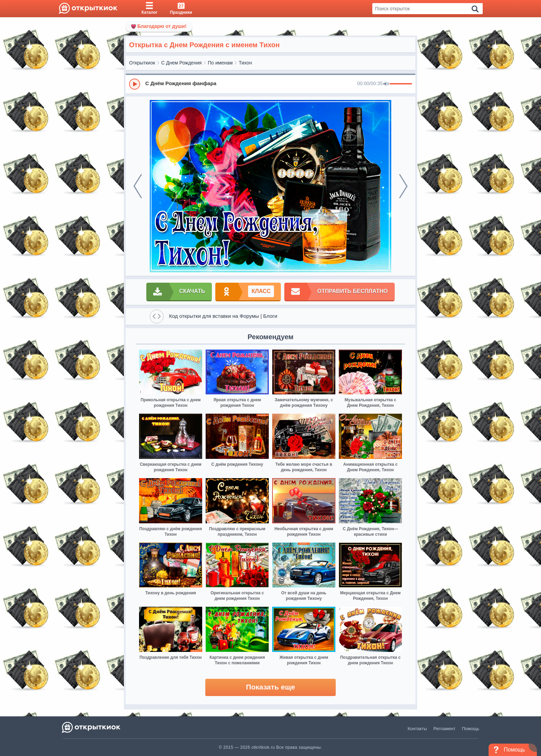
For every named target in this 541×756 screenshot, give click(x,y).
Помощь (471, 729)
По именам (220, 63)
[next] (403, 186)
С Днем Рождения (181, 63)
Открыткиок (142, 63)
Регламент (444, 729)
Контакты (417, 729)
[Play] (135, 84)
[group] (270, 84)
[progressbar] (401, 84)
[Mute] (386, 84)
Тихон (245, 63)
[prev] (138, 186)
